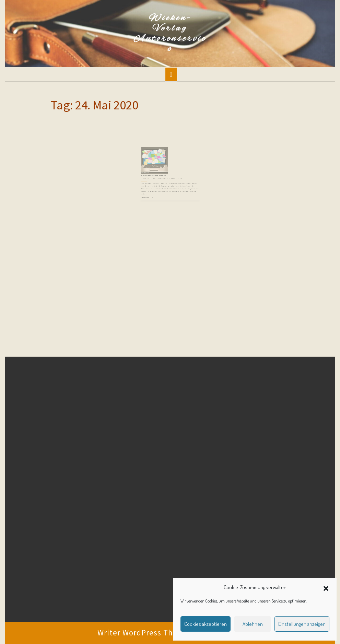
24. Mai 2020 (151, 177)
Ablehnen (253, 624)
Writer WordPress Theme (143, 633)
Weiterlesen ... (151, 192)
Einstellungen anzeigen (302, 624)
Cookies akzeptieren (206, 624)
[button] (326, 587)
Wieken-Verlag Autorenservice (170, 34)
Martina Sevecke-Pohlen (162, 177)
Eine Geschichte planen (157, 175)
